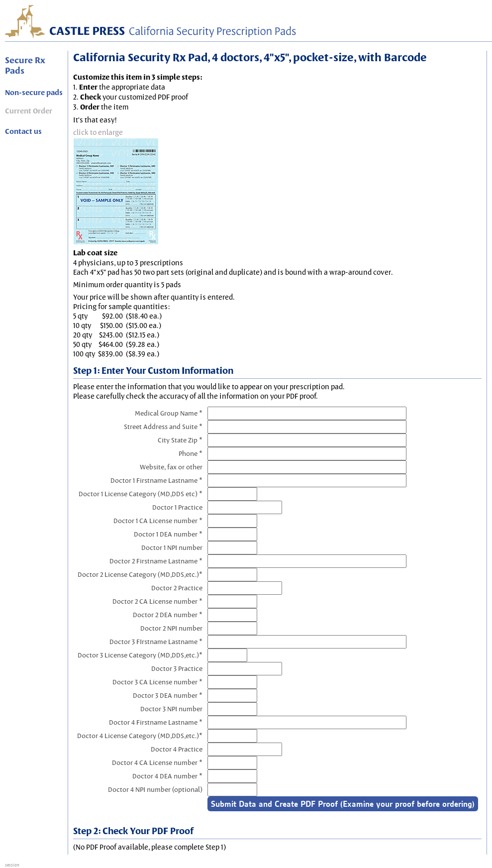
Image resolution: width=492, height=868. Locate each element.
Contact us (23, 131)
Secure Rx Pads (25, 65)
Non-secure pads (34, 93)
